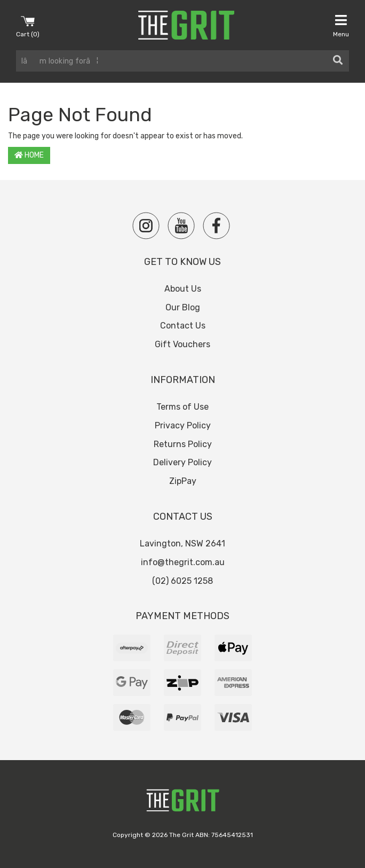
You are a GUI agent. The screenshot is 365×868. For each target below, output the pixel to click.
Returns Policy (183, 444)
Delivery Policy (182, 462)
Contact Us (183, 326)
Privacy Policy (183, 425)
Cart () (28, 26)
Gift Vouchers (182, 344)
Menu (341, 26)
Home (29, 155)
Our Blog (183, 307)
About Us (183, 289)
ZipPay (183, 481)
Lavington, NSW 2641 (182, 544)
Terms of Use (182, 407)
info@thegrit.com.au (183, 562)
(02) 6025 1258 (182, 581)
